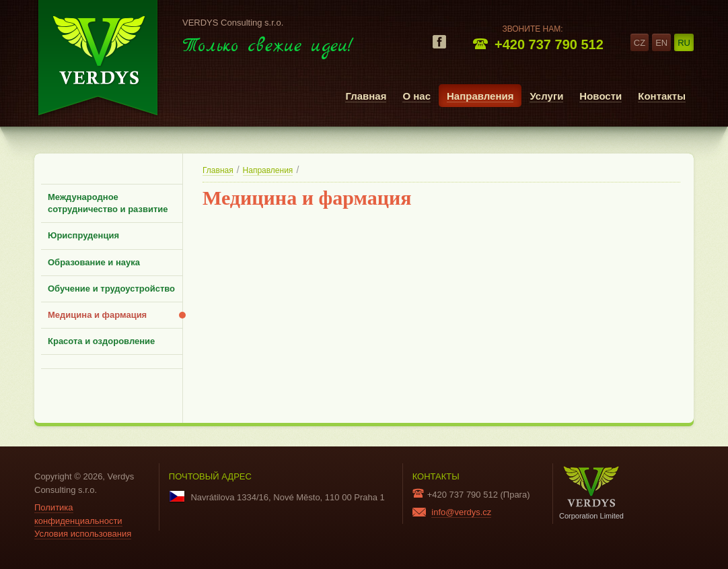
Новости (600, 96)
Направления (480, 96)
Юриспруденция (83, 235)
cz (640, 43)
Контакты (662, 96)
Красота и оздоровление (101, 341)
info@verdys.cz (461, 512)
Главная (366, 96)
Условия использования (83, 534)
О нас (416, 96)
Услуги (546, 96)
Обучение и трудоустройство (111, 289)
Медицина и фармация (97, 315)
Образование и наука (94, 262)
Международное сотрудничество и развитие (108, 203)
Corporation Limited (591, 493)
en (661, 43)
